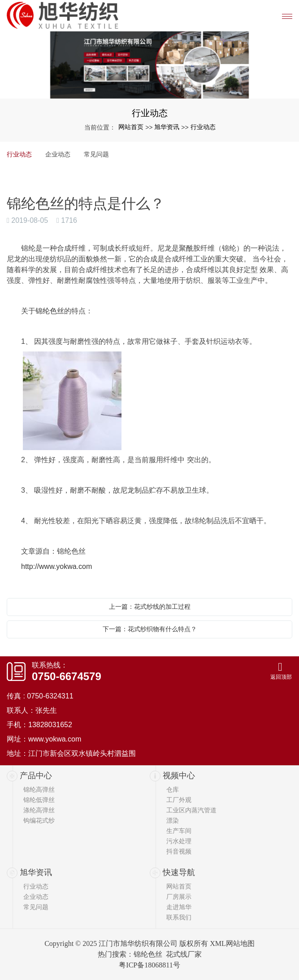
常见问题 (96, 154)
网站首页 (131, 127)
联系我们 (179, 917)
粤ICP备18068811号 (149, 965)
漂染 (173, 820)
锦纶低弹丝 (39, 800)
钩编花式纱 (39, 820)
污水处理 (179, 841)
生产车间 (179, 831)
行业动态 (203, 127)
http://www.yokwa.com (56, 566)
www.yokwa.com (55, 739)
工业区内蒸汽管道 (191, 810)
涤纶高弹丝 (39, 810)
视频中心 (179, 776)
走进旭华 (179, 907)
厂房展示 (179, 897)
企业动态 (58, 154)
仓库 (173, 789)
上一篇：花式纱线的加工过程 (150, 607)
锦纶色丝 (50, 311)
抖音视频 (179, 851)
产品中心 (36, 776)
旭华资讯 (167, 127)
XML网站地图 (232, 943)
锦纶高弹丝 (39, 789)
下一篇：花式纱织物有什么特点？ (150, 629)
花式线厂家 (184, 954)
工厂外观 (179, 800)
